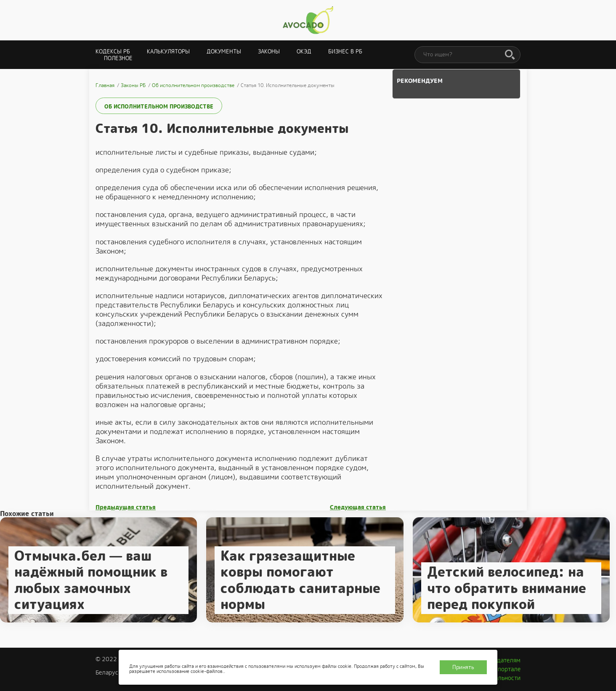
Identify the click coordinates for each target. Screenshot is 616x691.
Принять (463, 667)
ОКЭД (304, 52)
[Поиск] (510, 55)
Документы (224, 52)
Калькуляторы (168, 52)
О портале (506, 669)
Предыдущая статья (126, 507)
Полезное (118, 58)
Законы (269, 52)
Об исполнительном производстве (159, 107)
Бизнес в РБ (345, 52)
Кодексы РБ (113, 52)
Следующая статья (358, 507)
